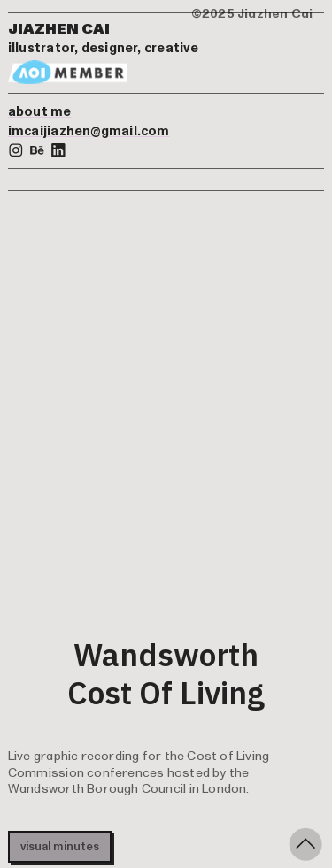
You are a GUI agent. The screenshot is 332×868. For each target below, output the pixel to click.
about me (40, 112)
